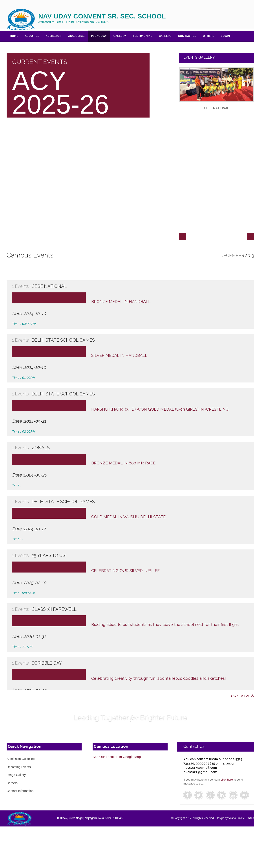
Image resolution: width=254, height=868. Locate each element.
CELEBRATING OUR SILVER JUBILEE (125, 571)
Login (225, 36)
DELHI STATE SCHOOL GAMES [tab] (132, 340)
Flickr (245, 795)
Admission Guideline (21, 759)
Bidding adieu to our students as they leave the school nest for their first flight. (165, 624)
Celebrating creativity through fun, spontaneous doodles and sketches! (159, 678)
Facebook (187, 795)
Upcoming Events (19, 767)
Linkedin (222, 795)
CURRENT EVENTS (40, 62)
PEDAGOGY (99, 36)
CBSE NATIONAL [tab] (132, 286)
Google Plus (210, 795)
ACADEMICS (76, 36)
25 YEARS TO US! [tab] (132, 555)
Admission (54, 36)
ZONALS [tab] (132, 448)
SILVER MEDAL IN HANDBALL (119, 355)
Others (208, 36)
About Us (32, 36)
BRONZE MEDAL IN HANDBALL (121, 302)
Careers (165, 36)
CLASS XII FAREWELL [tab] (132, 609)
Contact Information (20, 791)
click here (227, 780)
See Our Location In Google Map (117, 757)
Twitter (199, 795)
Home (14, 36)
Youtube (233, 795)
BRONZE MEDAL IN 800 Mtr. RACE (123, 463)
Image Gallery (16, 775)
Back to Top (240, 696)
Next (250, 236)
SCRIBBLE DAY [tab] (132, 663)
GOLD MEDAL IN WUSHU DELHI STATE (128, 517)
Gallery (120, 36)
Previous (183, 236)
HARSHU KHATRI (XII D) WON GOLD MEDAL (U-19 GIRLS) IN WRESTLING (160, 409)
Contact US (187, 36)
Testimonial (142, 36)
